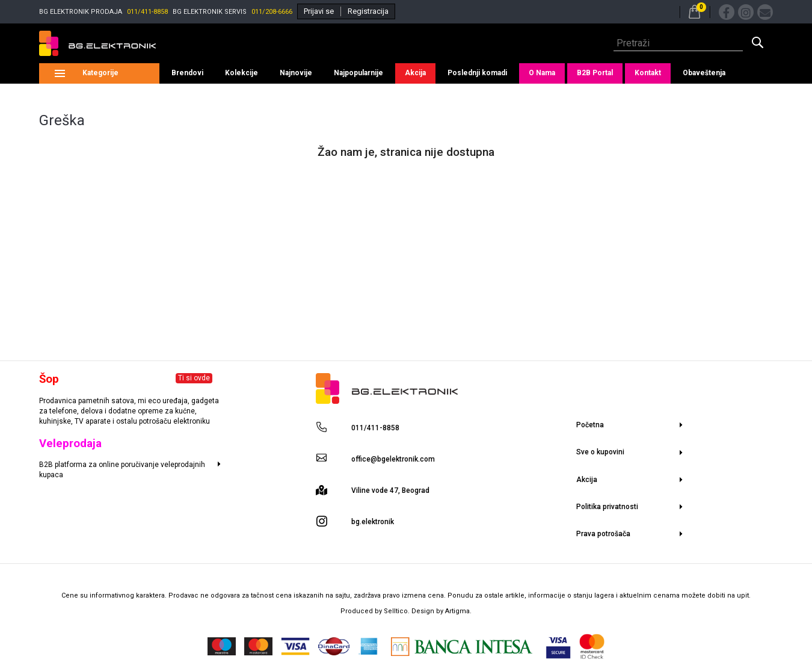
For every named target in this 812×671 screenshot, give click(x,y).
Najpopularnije (358, 73)
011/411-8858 (147, 12)
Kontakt (648, 73)
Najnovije (296, 73)
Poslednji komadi (477, 73)
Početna (590, 425)
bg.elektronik (373, 522)
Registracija (368, 11)
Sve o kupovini (600, 452)
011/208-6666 (272, 12)
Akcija (415, 73)
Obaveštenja (704, 73)
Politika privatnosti (607, 507)
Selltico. (398, 611)
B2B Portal (595, 73)
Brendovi (187, 73)
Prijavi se (319, 11)
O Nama (542, 73)
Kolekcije (241, 73)
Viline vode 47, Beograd (390, 490)
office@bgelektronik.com (393, 459)
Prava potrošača (603, 534)
